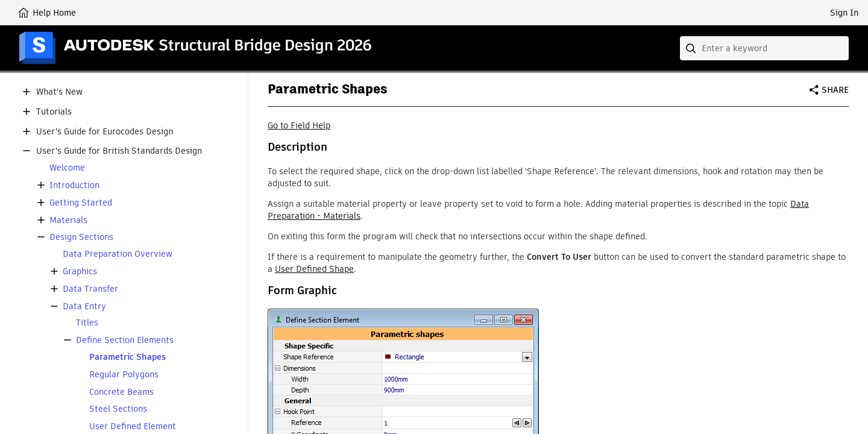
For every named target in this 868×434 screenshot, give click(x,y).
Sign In (844, 13)
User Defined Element (133, 426)
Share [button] (835, 90)
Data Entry (84, 307)
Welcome (67, 168)
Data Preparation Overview (118, 254)
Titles (87, 323)
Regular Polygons (124, 375)
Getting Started (81, 203)
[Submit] (692, 48)
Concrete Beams (121, 392)
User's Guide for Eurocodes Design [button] (105, 132)
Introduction (74, 185)
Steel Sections (118, 409)
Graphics (80, 272)
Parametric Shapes (127, 357)
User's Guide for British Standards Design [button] (119, 151)
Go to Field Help (299, 125)
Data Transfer (90, 289)
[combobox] (764, 48)
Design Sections (81, 237)
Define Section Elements (125, 340)
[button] (27, 92)
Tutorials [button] (54, 112)
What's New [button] (59, 92)
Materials (68, 220)
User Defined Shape (314, 269)
